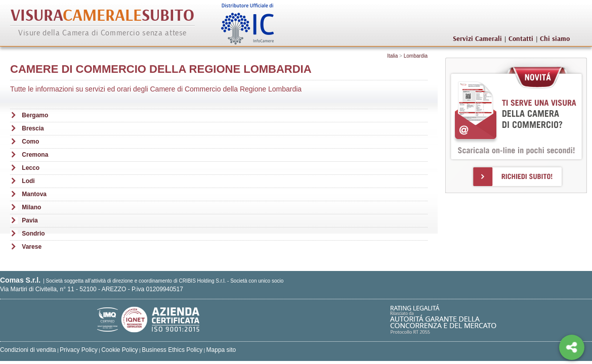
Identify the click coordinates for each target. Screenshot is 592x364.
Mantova (34, 194)
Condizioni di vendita (28, 350)
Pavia (30, 220)
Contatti (521, 39)
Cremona (35, 155)
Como (30, 142)
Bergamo (35, 115)
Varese (32, 247)
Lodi (28, 181)
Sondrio (33, 234)
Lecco (31, 168)
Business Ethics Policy (172, 350)
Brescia (33, 128)
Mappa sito (221, 350)
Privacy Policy (79, 350)
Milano (31, 207)
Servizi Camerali (477, 39)
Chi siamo (555, 39)
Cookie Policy (120, 350)
